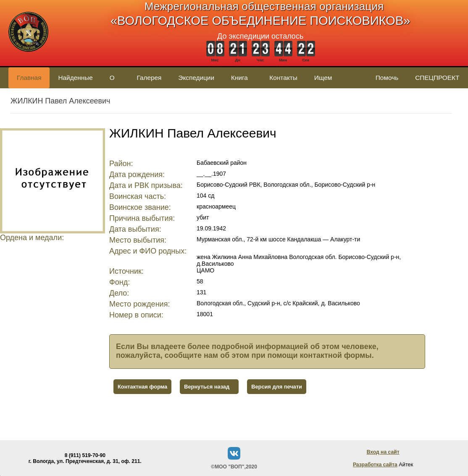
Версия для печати (277, 387)
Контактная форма (142, 387)
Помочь (387, 78)
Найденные (75, 78)
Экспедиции (196, 78)
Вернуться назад (207, 387)
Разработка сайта (375, 465)
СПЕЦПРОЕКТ (437, 78)
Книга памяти (242, 81)
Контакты (283, 78)
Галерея (149, 78)
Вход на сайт (383, 452)
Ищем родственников (337, 81)
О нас (115, 81)
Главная (29, 78)
